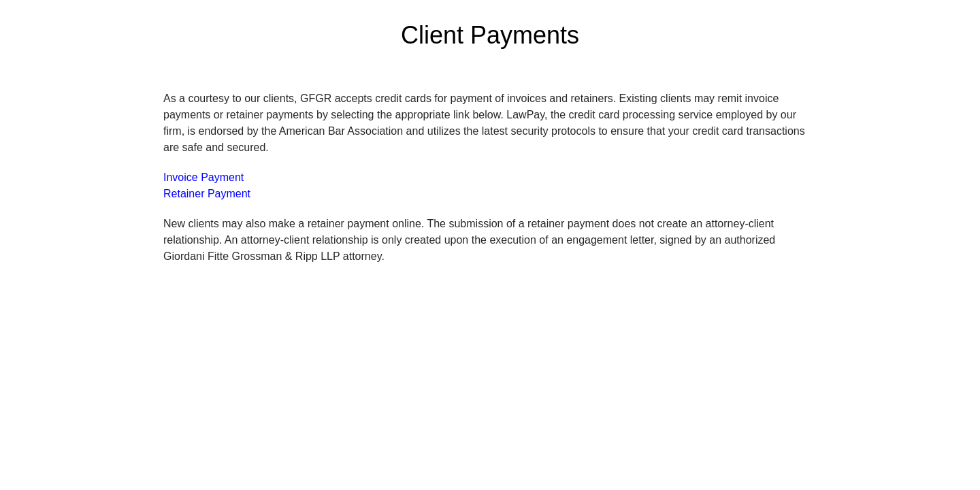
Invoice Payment (203, 177)
